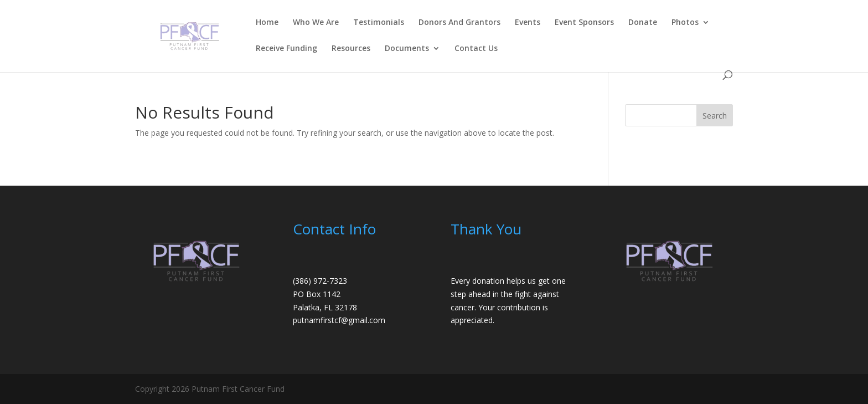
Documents (407, 49)
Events (528, 23)
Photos (685, 23)
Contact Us (476, 49)
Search (715, 116)
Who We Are (316, 23)
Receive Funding (286, 49)
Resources (351, 49)
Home (267, 23)
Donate (643, 23)
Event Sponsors (584, 23)
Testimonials (379, 23)
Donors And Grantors (459, 23)
